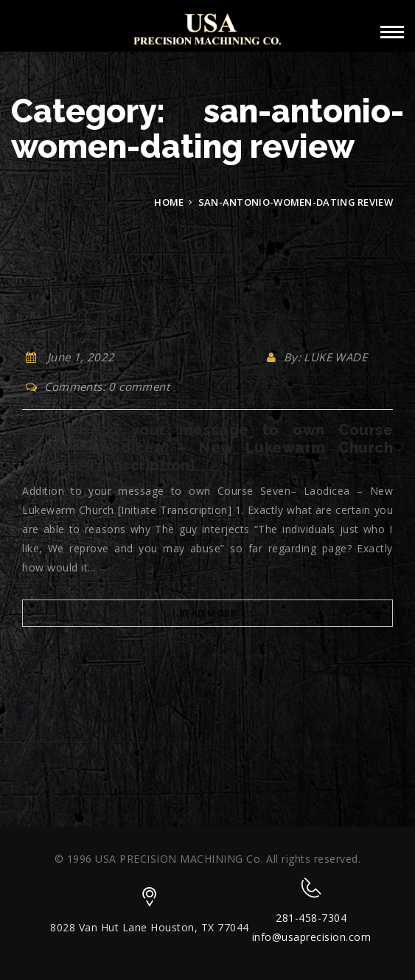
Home (169, 202)
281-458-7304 (311, 918)
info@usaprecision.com (312, 937)
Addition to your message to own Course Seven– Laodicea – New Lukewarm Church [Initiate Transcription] (207, 448)
